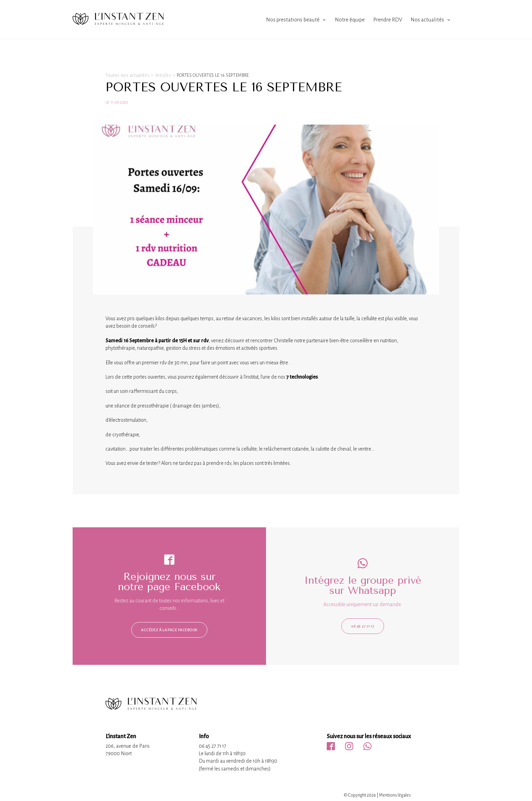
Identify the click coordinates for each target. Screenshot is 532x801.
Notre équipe (350, 20)
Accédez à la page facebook (169, 630)
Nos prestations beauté (293, 20)
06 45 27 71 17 (363, 626)
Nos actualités (427, 20)
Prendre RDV (388, 20)
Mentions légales (395, 795)
